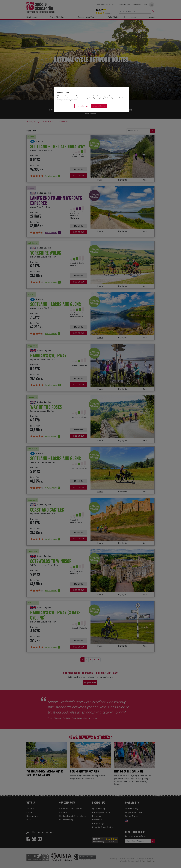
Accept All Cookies (99, 106)
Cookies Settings (82, 106)
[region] (91, 99)
